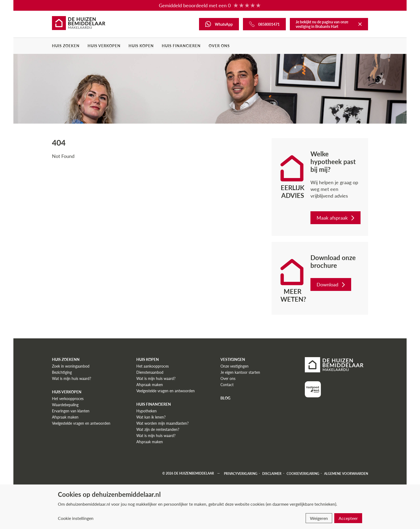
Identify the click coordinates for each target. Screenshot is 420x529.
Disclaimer (272, 473)
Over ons (219, 46)
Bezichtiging (62, 372)
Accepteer (348, 518)
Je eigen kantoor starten (240, 372)
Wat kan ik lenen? (151, 417)
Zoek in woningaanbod (71, 366)
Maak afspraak (336, 218)
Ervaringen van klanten (71, 411)
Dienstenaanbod (150, 372)
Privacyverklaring (241, 473)
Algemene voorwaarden (346, 473)
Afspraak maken (65, 417)
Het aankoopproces (153, 366)
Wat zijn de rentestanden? (158, 429)
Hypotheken (147, 411)
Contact (227, 385)
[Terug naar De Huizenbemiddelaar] (360, 24)
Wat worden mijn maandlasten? (162, 423)
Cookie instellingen (76, 518)
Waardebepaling (65, 405)
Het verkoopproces (68, 399)
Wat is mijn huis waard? (72, 378)
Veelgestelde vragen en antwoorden (81, 423)
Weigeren (319, 518)
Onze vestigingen (235, 366)
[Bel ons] (264, 24)
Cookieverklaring (303, 473)
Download (331, 284)
